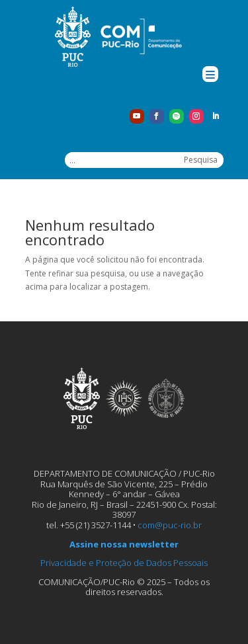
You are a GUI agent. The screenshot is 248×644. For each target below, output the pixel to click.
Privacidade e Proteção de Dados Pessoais (124, 563)
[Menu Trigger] (210, 74)
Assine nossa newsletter (124, 544)
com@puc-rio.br (170, 525)
